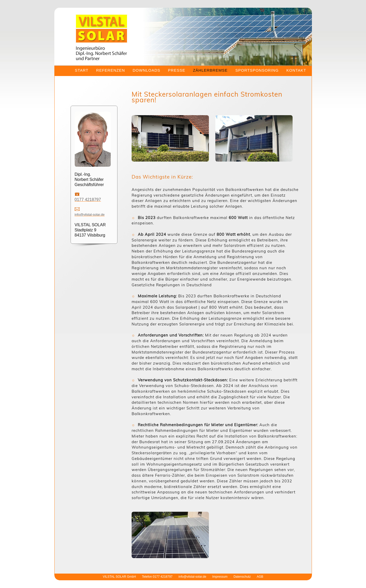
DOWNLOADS (146, 70)
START (82, 70)
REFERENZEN (110, 70)
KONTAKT (296, 70)
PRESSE (177, 70)
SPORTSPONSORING (257, 70)
